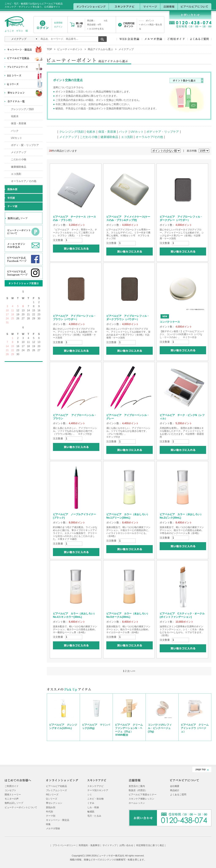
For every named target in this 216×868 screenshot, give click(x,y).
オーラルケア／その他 (24, 181)
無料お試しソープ (14, 803)
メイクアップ (19, 152)
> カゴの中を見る (95, 29)
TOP (49, 49)
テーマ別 (51, 816)
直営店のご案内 (137, 786)
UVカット (17, 138)
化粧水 (15, 116)
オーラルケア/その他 (149, 137)
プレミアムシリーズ (56, 790)
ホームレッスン (137, 803)
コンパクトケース (170, 322)
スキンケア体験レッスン (141, 799)
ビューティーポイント (70, 49)
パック (15, 131)
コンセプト (10, 790)
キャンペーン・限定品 (58, 820)
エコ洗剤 (16, 174)
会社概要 (175, 786)
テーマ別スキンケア (98, 790)
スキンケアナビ (95, 786)
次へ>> (131, 671)
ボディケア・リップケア (163, 132)
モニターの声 (12, 799)
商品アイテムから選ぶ (100, 49)
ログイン (58, 27)
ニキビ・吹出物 (95, 799)
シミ (90, 794)
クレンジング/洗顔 (72, 132)
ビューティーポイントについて (21, 807)
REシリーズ (52, 794)
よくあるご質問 (178, 794)
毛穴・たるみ (94, 816)
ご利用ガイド (12, 786)
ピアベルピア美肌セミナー (143, 794)
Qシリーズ (52, 799)
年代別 (49, 812)
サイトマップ (109, 845)
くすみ (91, 803)
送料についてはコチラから (68, 87)
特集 (48, 824)
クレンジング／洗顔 (22, 109)
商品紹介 (175, 790)
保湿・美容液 (19, 123)
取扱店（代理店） (138, 790)
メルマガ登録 (53, 828)
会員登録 (58, 23)
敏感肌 (91, 812)
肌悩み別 (51, 807)
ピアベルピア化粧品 (56, 786)
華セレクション (54, 803)
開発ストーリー (13, 794)
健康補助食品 (19, 167)
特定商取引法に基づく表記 (150, 845)
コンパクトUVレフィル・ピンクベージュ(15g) (160, 728)
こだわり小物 (19, 159)
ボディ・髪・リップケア (25, 145)
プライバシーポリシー (64, 845)
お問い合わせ (126, 845)
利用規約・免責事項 (89, 845)
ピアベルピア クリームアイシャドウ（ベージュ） (195, 728)
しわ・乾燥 (93, 807)
